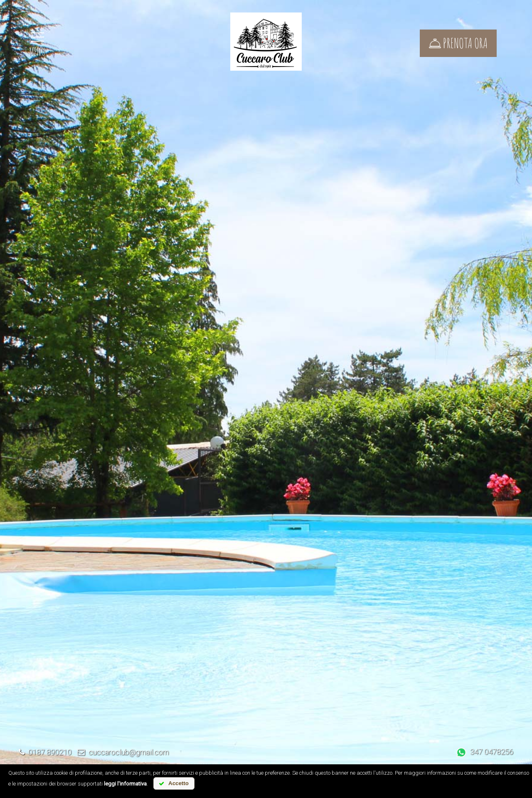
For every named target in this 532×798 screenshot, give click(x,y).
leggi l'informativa (125, 784)
